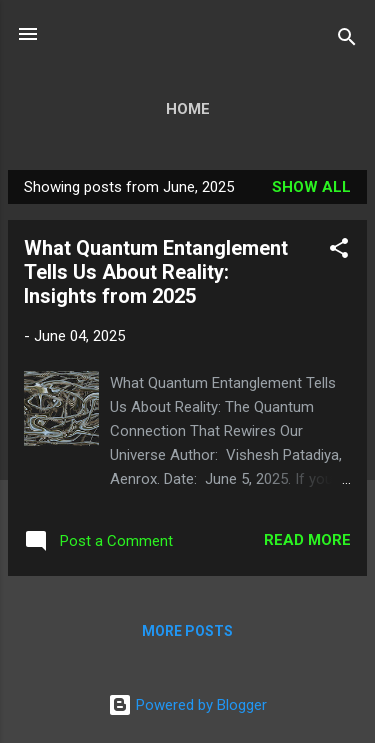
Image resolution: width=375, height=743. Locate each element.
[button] (339, 251)
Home (188, 109)
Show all (311, 187)
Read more (307, 540)
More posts (187, 631)
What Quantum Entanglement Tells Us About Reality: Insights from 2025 (156, 272)
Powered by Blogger (187, 705)
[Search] (347, 40)
